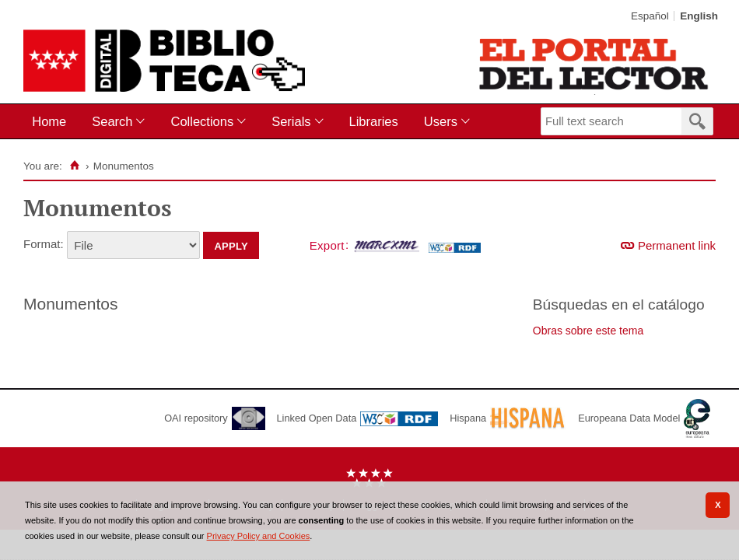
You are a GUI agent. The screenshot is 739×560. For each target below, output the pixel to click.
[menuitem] (53, 122)
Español (650, 16)
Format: (44, 244)
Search (112, 121)
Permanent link (677, 245)
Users (441, 121)
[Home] (75, 166)
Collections (202, 121)
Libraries (374, 121)
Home (49, 121)
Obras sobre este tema (588, 331)
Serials (291, 121)
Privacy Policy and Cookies (259, 536)
